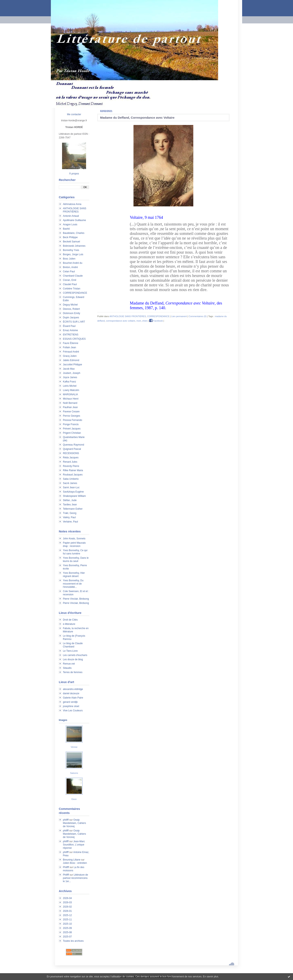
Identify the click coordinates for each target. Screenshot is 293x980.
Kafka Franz (69, 382)
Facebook (156, 321)
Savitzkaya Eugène (73, 492)
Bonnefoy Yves (71, 250)
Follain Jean (69, 347)
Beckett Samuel (71, 242)
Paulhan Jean (70, 407)
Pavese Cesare (71, 412)
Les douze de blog (73, 659)
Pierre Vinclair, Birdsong (76, 599)
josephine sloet (71, 706)
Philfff (66, 867)
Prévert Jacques (72, 429)
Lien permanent (179, 316)
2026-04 (67, 898)
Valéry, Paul (69, 517)
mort (139, 321)
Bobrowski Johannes (74, 246)
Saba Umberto (71, 479)
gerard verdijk (70, 702)
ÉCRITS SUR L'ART (74, 322)
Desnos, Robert (71, 309)
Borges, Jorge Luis (73, 254)
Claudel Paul (70, 284)
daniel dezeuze (71, 693)
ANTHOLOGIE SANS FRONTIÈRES (128, 316)
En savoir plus (210, 977)
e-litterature (69, 624)
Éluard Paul (69, 326)
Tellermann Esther (73, 509)
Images (63, 720)
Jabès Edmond (71, 360)
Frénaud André (71, 352)
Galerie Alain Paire (73, 698)
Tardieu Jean (70, 505)
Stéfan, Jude (70, 500)
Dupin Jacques (71, 318)
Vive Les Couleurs (73, 711)
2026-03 (67, 902)
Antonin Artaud (71, 216)
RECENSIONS (71, 453)
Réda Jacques (71, 458)
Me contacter (74, 114)
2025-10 (67, 924)
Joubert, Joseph (72, 373)
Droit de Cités (70, 620)
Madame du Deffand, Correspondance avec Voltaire (137, 118)
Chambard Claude (73, 276)
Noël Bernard (70, 403)
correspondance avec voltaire (121, 321)
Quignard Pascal (72, 449)
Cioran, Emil (69, 280)
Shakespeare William (74, 496)
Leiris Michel (70, 386)
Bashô (66, 229)
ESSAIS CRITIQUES (74, 339)
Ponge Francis (71, 424)
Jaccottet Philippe (72, 365)
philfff (66, 820)
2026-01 (67, 911)
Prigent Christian (72, 433)
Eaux (74, 799)
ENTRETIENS (71, 335)
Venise (74, 747)
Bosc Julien (69, 259)
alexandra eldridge (73, 689)
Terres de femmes (73, 672)
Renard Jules (70, 462)
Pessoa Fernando (73, 420)
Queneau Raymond (73, 445)
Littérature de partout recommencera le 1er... (75, 878)
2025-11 (67, 920)
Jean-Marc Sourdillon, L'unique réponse (74, 845)
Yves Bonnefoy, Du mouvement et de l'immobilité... (73, 584)
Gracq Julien (70, 356)
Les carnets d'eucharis (75, 655)
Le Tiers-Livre (70, 651)
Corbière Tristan (72, 289)
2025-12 (67, 915)
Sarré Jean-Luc (71, 487)
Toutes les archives (73, 941)
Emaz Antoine (70, 330)
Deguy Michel (70, 305)
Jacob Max (69, 369)
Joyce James (70, 377)
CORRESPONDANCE (75, 293)
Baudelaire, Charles (74, 233)
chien (145, 321)
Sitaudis (67, 668)
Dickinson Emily (72, 313)
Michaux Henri (71, 399)
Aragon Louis (70, 224)
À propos (74, 174)
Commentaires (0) (198, 316)
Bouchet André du (73, 263)
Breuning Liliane (72, 860)
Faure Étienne (71, 343)
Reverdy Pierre (71, 466)
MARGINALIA (70, 394)
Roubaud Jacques (73, 475)
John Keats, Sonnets (74, 539)
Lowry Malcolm (71, 390)
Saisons (74, 773)
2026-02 (67, 907)
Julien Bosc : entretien (75, 863)
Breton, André (70, 267)
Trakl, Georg (70, 513)
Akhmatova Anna (72, 204)
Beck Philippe (70, 237)
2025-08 (67, 932)
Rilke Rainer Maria (73, 470)
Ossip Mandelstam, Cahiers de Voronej (74, 823)
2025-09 (67, 928)
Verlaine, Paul (70, 522)
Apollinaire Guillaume (74, 220)
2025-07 (67, 937)
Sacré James (70, 483)
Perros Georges (72, 416)
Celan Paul (69, 272)
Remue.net (69, 664)
